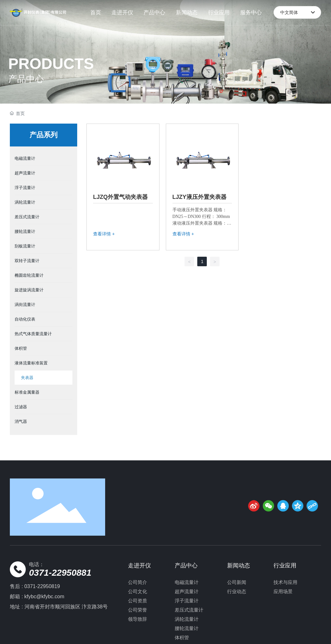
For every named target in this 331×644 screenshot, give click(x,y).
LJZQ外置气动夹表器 (120, 197)
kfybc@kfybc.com (44, 597)
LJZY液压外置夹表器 (199, 197)
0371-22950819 (42, 586)
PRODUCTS (51, 64)
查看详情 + (104, 234)
